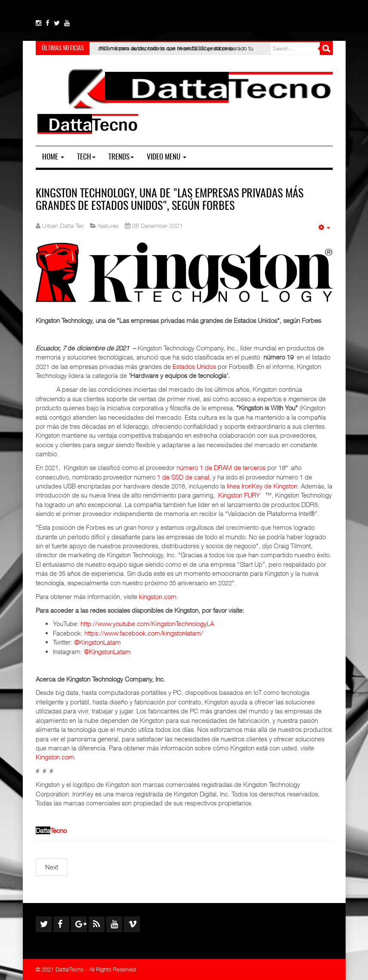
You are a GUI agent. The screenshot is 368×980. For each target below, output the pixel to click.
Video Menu (167, 157)
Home (53, 157)
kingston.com (158, 596)
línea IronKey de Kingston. (263, 486)
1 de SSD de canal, (184, 477)
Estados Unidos (194, 366)
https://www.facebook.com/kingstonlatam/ (144, 633)
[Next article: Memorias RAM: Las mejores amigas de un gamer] (52, 867)
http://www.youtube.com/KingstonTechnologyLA (147, 624)
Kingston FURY (239, 495)
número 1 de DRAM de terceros (221, 467)
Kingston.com (55, 757)
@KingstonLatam (97, 642)
